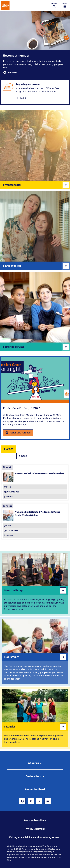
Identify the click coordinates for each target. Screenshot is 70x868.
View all (23, 456)
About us (35, 763)
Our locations (35, 776)
